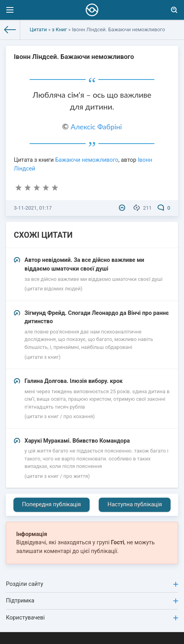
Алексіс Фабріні (96, 127)
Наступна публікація (135, 505)
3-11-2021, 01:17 (33, 208)
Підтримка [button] (92, 601)
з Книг (59, 29)
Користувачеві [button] (92, 618)
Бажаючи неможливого (87, 160)
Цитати (38, 29)
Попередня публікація (52, 505)
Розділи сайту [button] (92, 584)
